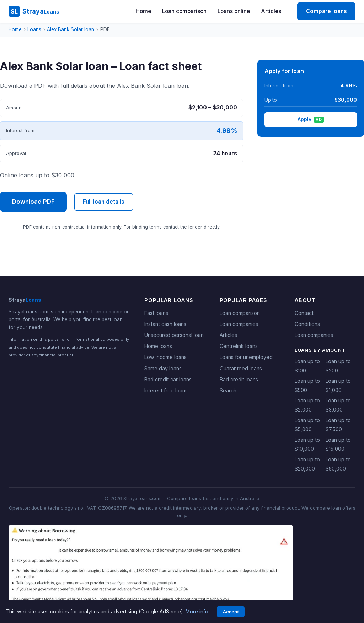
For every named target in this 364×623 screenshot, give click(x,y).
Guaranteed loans (241, 368)
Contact (304, 313)
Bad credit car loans (168, 379)
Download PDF (33, 202)
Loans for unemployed (246, 357)
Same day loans (163, 368)
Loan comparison (184, 11)
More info (197, 611)
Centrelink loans (239, 346)
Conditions (307, 324)
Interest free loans (166, 390)
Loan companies (239, 324)
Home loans (158, 346)
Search (228, 390)
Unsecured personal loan (174, 335)
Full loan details (104, 202)
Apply (311, 119)
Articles (271, 11)
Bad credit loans (239, 379)
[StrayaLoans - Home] (34, 11)
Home (143, 11)
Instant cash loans (165, 324)
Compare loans (326, 11)
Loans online (234, 11)
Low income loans (165, 357)
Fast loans (156, 313)
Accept (231, 612)
